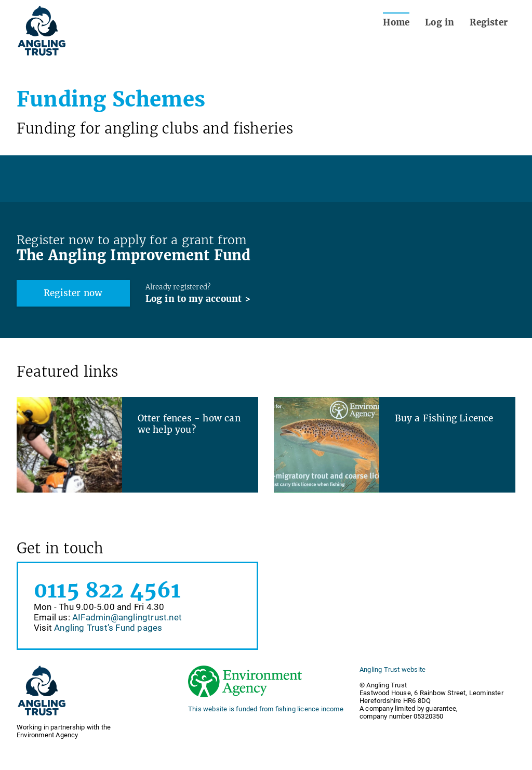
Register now (73, 293)
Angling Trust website (393, 669)
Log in (440, 22)
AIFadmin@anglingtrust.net (127, 617)
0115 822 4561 (107, 590)
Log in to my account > (198, 299)
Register (489, 22)
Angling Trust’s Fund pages (108, 628)
